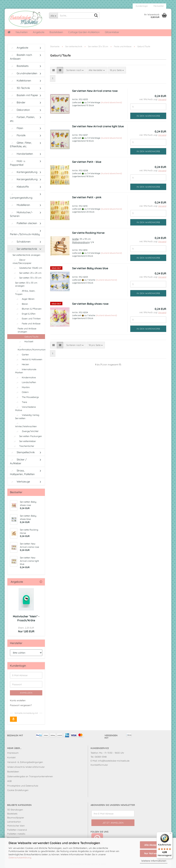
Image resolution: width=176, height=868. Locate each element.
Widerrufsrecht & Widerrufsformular (26, 767)
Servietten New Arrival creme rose (95, 91)
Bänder (18, 102)
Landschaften (26, 382)
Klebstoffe (19, 187)
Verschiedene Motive (25, 409)
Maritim (22, 387)
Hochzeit (25, 341)
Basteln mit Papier (24, 95)
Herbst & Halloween (29, 359)
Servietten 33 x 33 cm (27, 278)
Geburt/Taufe (28, 337)
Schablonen (20, 242)
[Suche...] (53, 16)
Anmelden (26, 693)
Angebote (39, 32)
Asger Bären (25, 299)
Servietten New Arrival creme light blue (98, 126)
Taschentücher (23, 446)
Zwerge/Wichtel (27, 431)
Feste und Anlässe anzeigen (27, 330)
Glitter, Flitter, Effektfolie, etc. (21, 145)
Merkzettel (158, 6)
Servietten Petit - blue (87, 162)
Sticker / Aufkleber (18, 461)
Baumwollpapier (16, 818)
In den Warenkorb (148, 116)
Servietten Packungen (27, 436)
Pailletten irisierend (17, 830)
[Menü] (170, 834)
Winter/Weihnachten (26, 425)
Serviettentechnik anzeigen (26, 255)
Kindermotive (25, 377)
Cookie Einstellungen (18, 790)
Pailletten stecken (24, 223)
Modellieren (20, 205)
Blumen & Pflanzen (28, 309)
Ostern (22, 392)
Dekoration (20, 110)
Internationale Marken (26, 371)
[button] (54, 70)
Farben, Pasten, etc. (22, 119)
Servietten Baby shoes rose (90, 304)
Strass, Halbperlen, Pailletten (22, 472)
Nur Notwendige (154, 853)
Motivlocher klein (16, 826)
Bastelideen (56, 32)
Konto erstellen (18, 700)
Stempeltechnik (22, 452)
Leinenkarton (14, 822)
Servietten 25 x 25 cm (27, 273)
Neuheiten (22, 32)
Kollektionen (21, 81)
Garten (22, 355)
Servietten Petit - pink (87, 197)
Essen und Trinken (28, 319)
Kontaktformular (99, 765)
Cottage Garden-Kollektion (84, 32)
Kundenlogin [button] (142, 6)
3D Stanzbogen (15, 810)
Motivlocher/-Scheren (21, 214)
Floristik (18, 135)
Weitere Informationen (154, 861)
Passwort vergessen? (21, 705)
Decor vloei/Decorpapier (22, 261)
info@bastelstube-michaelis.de (114, 761)
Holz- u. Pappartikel (18, 163)
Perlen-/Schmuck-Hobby (25, 233)
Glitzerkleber (112, 32)
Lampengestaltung (21, 196)
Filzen (17, 128)
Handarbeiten (21, 154)
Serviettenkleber (24, 441)
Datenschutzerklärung (20, 857)
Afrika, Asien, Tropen (25, 292)
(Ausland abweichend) (111, 102)
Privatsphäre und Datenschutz (23, 786)
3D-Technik (20, 88)
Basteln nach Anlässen (21, 57)
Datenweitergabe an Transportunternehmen (30, 776)
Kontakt (11, 757)
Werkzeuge (20, 482)
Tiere (21, 402)
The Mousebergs (27, 397)
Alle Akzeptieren (154, 845)
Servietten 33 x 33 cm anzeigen (26, 284)
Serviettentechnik (24, 249)
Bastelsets (19, 66)
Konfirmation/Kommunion (31, 348)
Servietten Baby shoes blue (90, 268)
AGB (9, 781)
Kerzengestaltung (24, 179)
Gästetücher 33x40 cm (27, 268)
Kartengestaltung (24, 172)
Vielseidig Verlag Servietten (27, 417)
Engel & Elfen (25, 314)
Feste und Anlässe (28, 323)
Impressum (13, 753)
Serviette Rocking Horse (88, 233)
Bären (22, 304)
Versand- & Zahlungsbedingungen (25, 762)
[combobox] (75, 70)
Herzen (22, 364)
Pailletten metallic (16, 834)
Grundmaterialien (24, 73)
